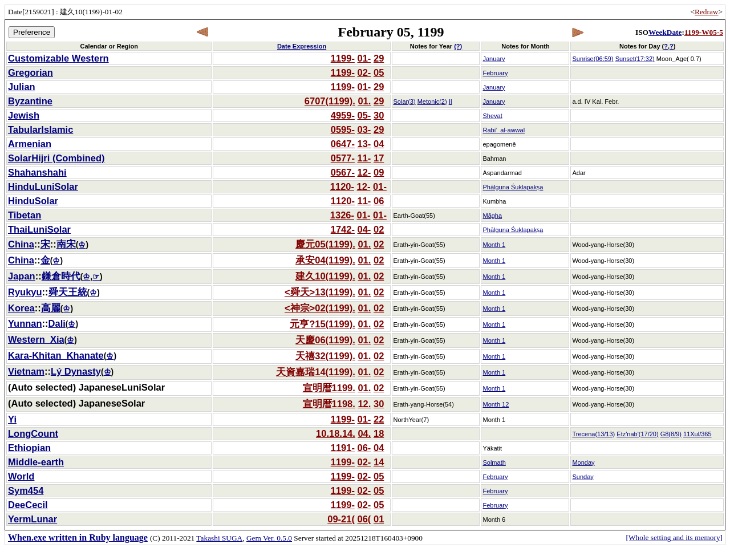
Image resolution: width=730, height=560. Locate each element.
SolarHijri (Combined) (56, 158)
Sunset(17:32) (635, 59)
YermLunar (33, 519)
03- (364, 129)
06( (364, 519)
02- (364, 72)
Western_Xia (36, 339)
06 (379, 201)
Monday (583, 462)
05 (379, 72)
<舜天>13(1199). (320, 292)
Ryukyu (25, 292)
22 (379, 419)
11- (364, 158)
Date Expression (302, 46)
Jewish (24, 115)
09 (379, 172)
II (451, 102)
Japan (22, 276)
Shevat (492, 116)
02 (379, 229)
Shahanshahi (37, 172)
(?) (458, 46)
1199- (343, 58)
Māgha (492, 216)
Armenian (30, 144)
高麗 (51, 308)
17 (379, 158)
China (21, 244)
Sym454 (26, 490)
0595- (343, 129)
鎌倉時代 (61, 276)
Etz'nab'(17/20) (637, 434)
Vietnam (26, 371)
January (494, 59)
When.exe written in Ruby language (78, 537)
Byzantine (30, 101)
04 (379, 144)
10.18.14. (336, 433)
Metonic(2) (432, 102)
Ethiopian (29, 448)
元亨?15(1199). (323, 324)
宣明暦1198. (329, 404)
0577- (343, 158)
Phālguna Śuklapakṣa (513, 187)
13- (364, 144)
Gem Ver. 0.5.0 (269, 538)
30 (379, 115)
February (495, 73)
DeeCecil (28, 505)
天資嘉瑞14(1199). (316, 372)
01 (379, 519)
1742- (343, 229)
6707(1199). (330, 101)
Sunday (583, 477)
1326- (342, 215)
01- (364, 58)
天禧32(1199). (325, 356)
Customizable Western (58, 58)
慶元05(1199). (325, 244)
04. (364, 433)
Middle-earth (36, 462)
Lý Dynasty (76, 371)
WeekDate (665, 32)
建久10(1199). (325, 276)
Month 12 (496, 404)
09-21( (341, 519)
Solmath (494, 462)
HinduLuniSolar (43, 186)
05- (364, 115)
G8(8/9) (671, 434)
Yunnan (25, 323)
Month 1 (494, 245)
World (21, 476)
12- (364, 172)
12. (364, 404)
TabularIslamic (40, 129)
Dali (57, 323)
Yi (12, 419)
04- (364, 229)
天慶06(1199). (325, 340)
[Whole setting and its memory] (674, 537)
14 (379, 462)
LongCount (33, 433)
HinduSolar (33, 201)
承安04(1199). (325, 260)
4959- (343, 115)
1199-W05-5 (704, 32)
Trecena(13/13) (593, 434)
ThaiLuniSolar (39, 229)
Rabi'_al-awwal (504, 130)
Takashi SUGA (219, 538)
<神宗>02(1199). (320, 308)
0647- (343, 144)
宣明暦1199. (329, 388)
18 (379, 433)
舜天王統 (68, 292)
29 (379, 58)
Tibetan (25, 215)
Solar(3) (405, 102)
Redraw (706, 12)
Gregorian (31, 72)
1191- (343, 448)
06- (364, 448)
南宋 (66, 244)
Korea (21, 308)
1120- (342, 186)
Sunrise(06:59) (593, 59)
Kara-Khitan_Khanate (56, 355)
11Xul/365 (697, 434)
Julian (22, 87)
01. (364, 101)
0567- (343, 172)
